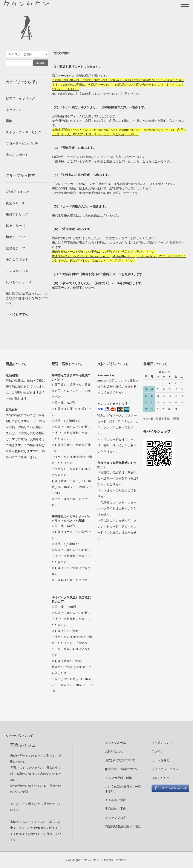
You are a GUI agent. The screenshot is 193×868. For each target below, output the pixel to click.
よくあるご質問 (116, 800)
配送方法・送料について (122, 769)
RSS (154, 778)
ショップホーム (116, 743)
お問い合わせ (114, 751)
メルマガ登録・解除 (119, 778)
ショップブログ (116, 818)
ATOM (165, 778)
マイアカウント (162, 743)
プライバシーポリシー (167, 769)
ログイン (158, 751)
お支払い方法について (120, 760)
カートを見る (161, 760)
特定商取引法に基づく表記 (123, 826)
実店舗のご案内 (116, 809)
